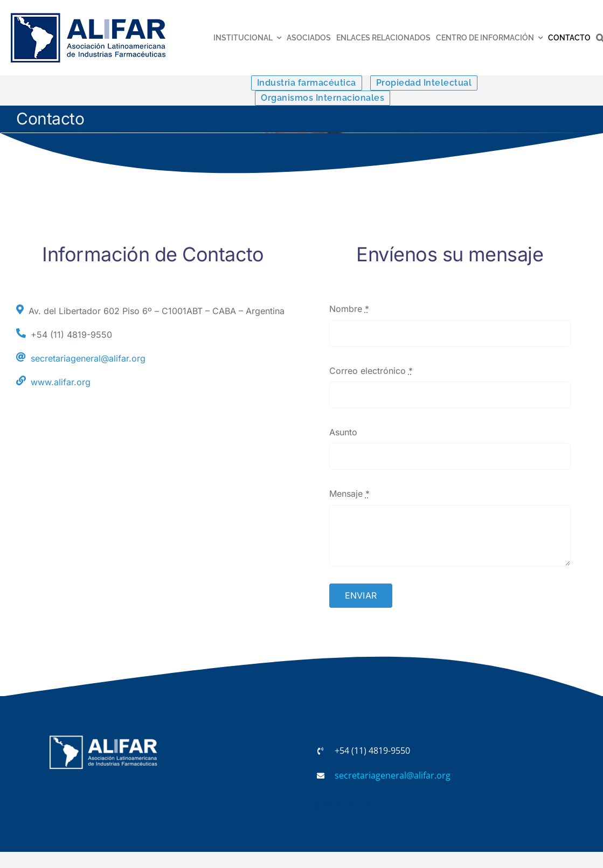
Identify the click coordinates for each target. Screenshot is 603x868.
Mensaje (349, 494)
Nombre (349, 309)
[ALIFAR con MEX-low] (88, 15)
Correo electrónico (371, 371)
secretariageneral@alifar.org (88, 358)
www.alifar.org (61, 382)
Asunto (343, 432)
